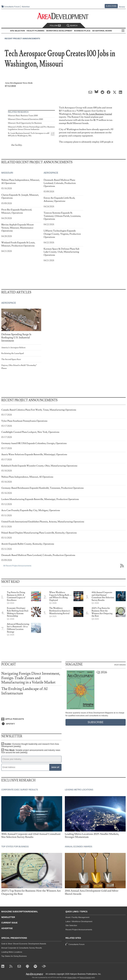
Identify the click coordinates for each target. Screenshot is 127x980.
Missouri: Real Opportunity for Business (25, 123)
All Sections (123, 31)
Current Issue (9, 923)
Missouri (7, 173)
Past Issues (120, 665)
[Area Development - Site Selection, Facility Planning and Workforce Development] (64, 16)
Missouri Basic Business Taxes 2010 (23, 116)
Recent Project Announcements (22, 38)
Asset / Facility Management (77, 917)
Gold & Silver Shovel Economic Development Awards (24, 944)
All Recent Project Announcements (17, 566)
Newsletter (8, 917)
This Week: (31, 751)
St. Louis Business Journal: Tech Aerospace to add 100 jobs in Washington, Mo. (29, 134)
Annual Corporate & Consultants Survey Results (22, 948)
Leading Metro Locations (12, 952)
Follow (55, 26)
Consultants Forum (12, 7)
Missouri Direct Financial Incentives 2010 (25, 119)
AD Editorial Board (102, 31)
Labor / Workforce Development (79, 921)
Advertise (26, 7)
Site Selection (71, 925)
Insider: (30, 745)
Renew (122, 7)
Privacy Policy (72, 978)
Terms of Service (85, 978)
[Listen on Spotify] (31, 724)
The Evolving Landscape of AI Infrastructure (24, 691)
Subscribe (111, 6)
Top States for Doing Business (14, 956)
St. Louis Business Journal (99, 114)
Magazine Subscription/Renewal (20, 912)
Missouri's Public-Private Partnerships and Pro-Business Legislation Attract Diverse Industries (31, 128)
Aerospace (51, 173)
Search (72, 26)
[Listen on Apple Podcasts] (31, 719)
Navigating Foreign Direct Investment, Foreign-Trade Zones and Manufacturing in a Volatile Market (31, 678)
